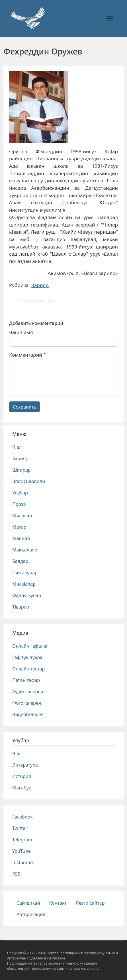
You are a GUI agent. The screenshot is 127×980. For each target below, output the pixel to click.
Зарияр (40, 285)
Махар (19, 527)
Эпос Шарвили (29, 481)
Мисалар (22, 516)
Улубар (20, 493)
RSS (16, 874)
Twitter (20, 828)
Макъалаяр (25, 550)
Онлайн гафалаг (30, 646)
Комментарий (26, 355)
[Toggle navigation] (110, 19)
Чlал (17, 447)
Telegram (22, 840)
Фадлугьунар (27, 595)
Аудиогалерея (28, 692)
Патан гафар (26, 680)
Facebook (22, 817)
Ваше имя (21, 332)
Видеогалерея (28, 714)
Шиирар (21, 470)
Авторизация (31, 914)
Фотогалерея (27, 703)
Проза (19, 504)
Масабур (22, 788)
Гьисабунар (25, 573)
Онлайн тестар (28, 669)
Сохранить (24, 407)
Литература (25, 765)
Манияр (21, 538)
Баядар (20, 561)
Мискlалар (24, 584)
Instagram (23, 862)
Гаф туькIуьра (27, 657)
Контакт (58, 903)
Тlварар (21, 607)
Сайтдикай (28, 903)
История (22, 776)
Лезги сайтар (90, 903)
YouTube (21, 851)
